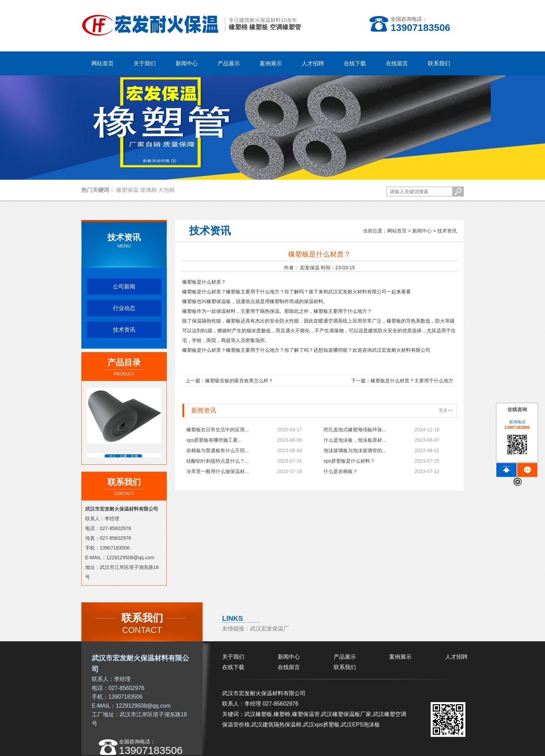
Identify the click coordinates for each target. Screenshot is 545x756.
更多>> (446, 410)
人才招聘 (456, 657)
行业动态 (124, 308)
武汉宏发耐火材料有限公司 (357, 292)
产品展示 (345, 657)
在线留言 (289, 667)
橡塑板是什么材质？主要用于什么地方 (412, 381)
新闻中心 (422, 231)
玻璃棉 (148, 190)
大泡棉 (166, 190)
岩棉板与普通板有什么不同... (218, 450)
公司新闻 (124, 287)
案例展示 (400, 657)
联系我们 (345, 667)
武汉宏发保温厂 (269, 629)
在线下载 (233, 667)
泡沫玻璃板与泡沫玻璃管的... (355, 450)
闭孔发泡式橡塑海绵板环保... (355, 430)
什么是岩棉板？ (341, 471)
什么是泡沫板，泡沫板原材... (355, 440)
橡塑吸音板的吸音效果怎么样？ (239, 381)
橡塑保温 (127, 190)
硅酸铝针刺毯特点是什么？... (218, 461)
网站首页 (103, 63)
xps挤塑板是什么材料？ (349, 461)
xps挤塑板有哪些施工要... (214, 440)
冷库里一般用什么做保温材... (218, 471)
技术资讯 (124, 330)
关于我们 (233, 657)
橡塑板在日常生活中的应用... (218, 430)
